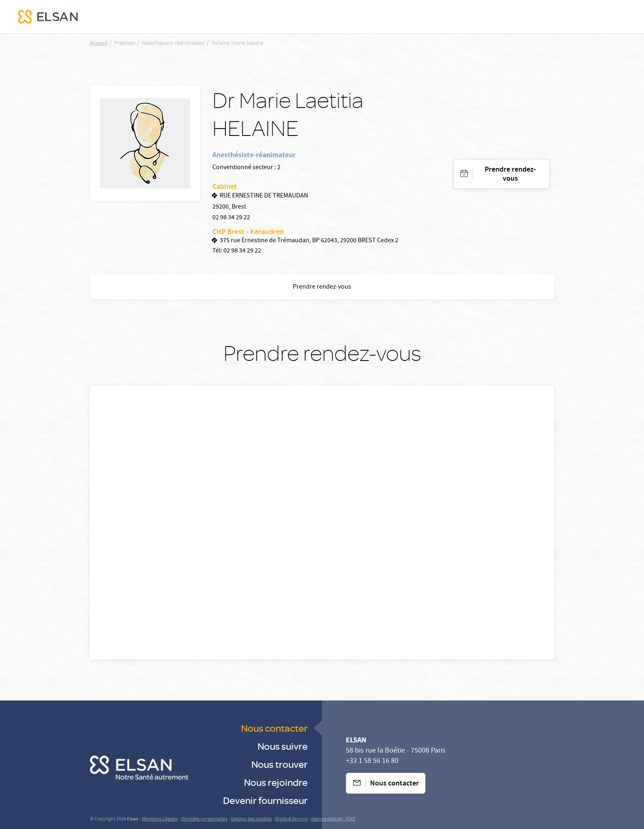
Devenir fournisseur (265, 800)
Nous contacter (274, 728)
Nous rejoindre (276, 782)
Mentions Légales (160, 819)
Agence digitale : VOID (333, 819)
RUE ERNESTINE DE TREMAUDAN (264, 196)
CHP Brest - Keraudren (248, 232)
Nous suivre (283, 746)
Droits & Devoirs (291, 819)
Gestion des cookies (251, 819)
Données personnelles (204, 819)
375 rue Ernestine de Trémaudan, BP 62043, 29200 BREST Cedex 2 (309, 241)
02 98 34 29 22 (231, 218)
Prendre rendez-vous (510, 175)
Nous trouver (279, 764)
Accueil (99, 44)
